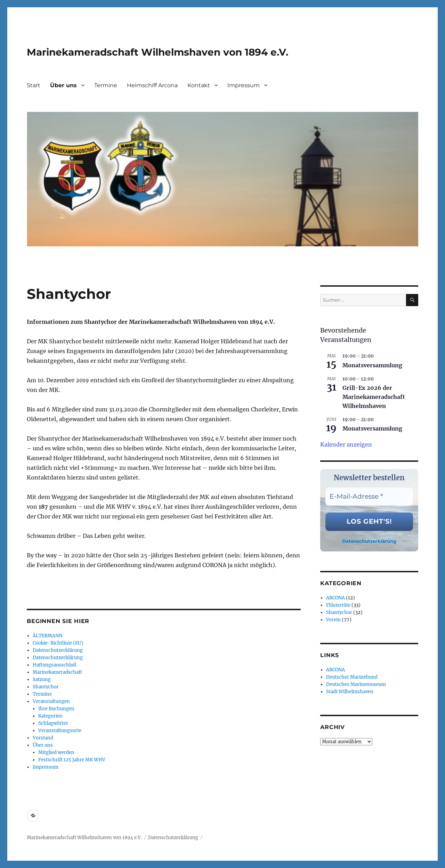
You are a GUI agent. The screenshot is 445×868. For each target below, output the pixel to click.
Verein (333, 620)
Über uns (63, 85)
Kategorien (50, 716)
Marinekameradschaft (57, 672)
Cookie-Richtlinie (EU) (58, 643)
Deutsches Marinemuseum (356, 684)
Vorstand (43, 738)
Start (34, 85)
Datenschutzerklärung (58, 650)
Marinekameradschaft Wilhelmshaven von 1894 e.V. (157, 52)
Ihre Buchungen (56, 709)
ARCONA (335, 598)
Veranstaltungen (51, 701)
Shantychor (46, 687)
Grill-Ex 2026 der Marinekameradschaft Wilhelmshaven (374, 397)
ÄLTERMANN (47, 636)
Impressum (244, 85)
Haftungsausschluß (54, 665)
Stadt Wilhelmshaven (350, 692)
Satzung (42, 679)
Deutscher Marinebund (352, 677)
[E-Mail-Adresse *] (369, 497)
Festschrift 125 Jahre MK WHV (72, 760)
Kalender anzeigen (346, 444)
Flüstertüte (338, 605)
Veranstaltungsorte (60, 731)
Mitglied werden (56, 752)
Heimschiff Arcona (152, 85)
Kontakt (199, 85)
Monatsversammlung (372, 365)
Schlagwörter (53, 723)
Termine (106, 85)
